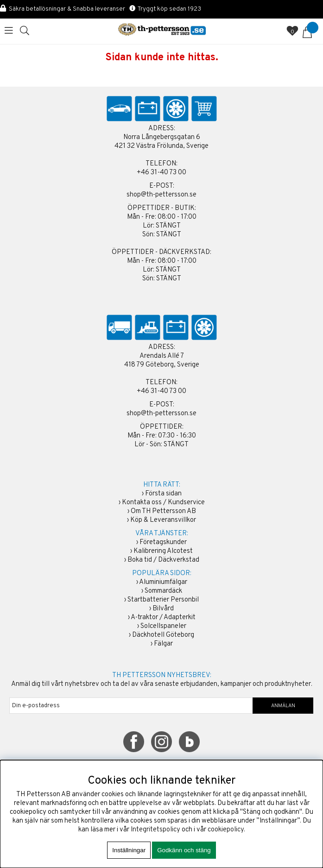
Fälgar (163, 644)
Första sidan (163, 494)
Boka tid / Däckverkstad (163, 560)
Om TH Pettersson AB (163, 511)
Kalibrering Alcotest (163, 551)
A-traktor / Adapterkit (163, 618)
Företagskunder (163, 542)
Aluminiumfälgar (163, 582)
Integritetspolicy (155, 830)
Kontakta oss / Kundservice (163, 503)
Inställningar (129, 850)
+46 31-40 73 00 (161, 173)
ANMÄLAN (283, 706)
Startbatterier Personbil (163, 600)
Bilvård (163, 609)
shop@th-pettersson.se (161, 195)
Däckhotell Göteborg (163, 635)
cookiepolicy (226, 830)
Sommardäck (163, 591)
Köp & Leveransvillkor (163, 520)
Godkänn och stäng (184, 850)
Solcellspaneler (163, 626)
